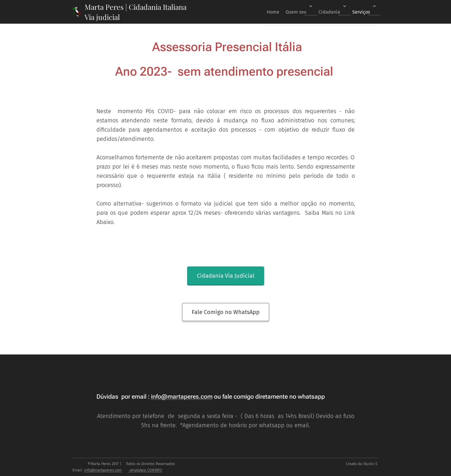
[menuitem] (264, 12)
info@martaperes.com (182, 397)
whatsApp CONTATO (145, 470)
